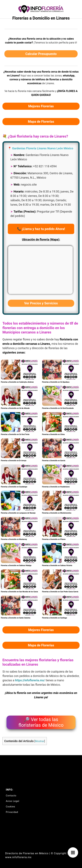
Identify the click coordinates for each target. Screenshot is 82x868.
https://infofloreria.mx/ (30, 680)
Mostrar (40, 741)
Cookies (10, 807)
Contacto (11, 796)
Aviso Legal (13, 801)
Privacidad (12, 812)
